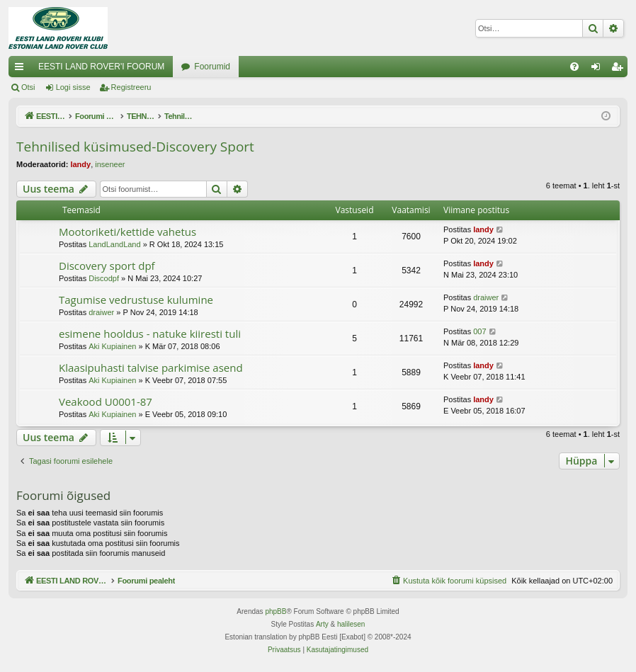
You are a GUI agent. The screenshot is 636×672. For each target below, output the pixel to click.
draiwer (101, 312)
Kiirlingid (22, 69)
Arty (322, 624)
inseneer (110, 164)
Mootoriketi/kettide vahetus (127, 232)
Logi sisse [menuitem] (599, 69)
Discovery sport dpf (107, 266)
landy (80, 164)
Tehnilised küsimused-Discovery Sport (135, 147)
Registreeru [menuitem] (620, 69)
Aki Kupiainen (112, 346)
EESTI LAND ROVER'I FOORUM (101, 67)
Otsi (28, 87)
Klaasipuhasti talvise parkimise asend (151, 368)
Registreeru (131, 87)
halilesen (351, 624)
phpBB (276, 611)
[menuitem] (574, 67)
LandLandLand (114, 244)
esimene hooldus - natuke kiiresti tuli (150, 334)
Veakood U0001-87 (106, 402)
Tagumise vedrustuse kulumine (136, 300)
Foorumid (212, 67)
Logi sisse (73, 87)
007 (479, 331)
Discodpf (104, 278)
